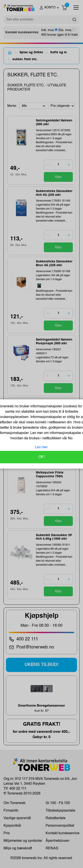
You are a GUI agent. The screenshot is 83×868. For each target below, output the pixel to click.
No (70, 438)
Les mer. (42, 447)
